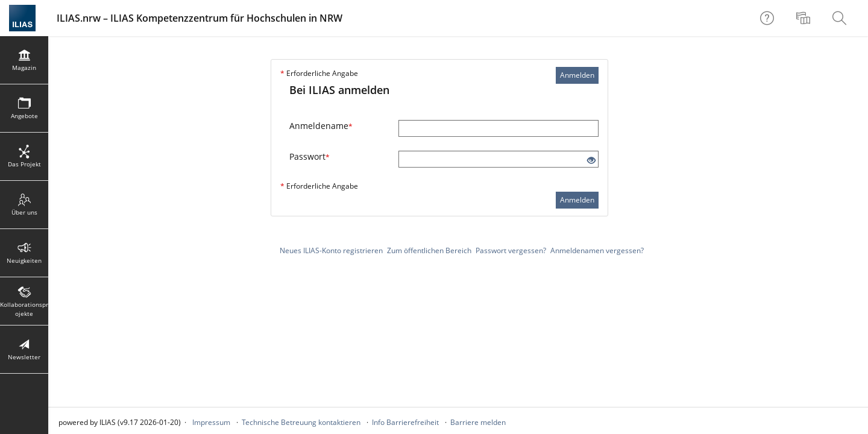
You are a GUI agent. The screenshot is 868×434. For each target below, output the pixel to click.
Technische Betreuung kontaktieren (301, 422)
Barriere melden (478, 422)
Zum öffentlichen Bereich (429, 250)
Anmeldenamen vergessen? (597, 250)
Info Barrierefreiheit (405, 422)
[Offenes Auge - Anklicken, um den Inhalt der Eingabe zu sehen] (591, 161)
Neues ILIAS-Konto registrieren (331, 250)
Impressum (211, 422)
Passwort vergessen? (511, 250)
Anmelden (577, 75)
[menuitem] (805, 18)
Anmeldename (321, 126)
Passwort (310, 156)
